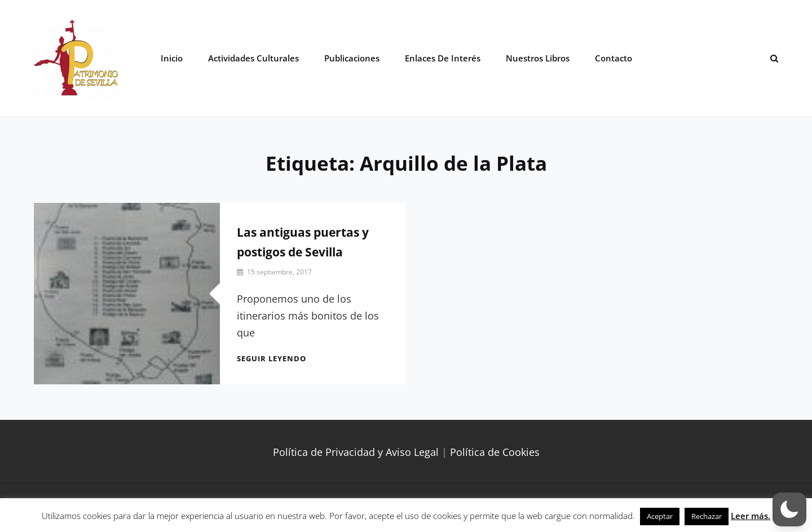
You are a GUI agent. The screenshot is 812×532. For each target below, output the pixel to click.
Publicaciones (352, 58)
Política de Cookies (495, 452)
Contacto (614, 58)
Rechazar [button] (707, 516)
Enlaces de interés (443, 58)
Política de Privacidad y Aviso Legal (356, 452)
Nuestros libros (538, 58)
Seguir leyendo (272, 358)
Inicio (172, 58)
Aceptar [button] (660, 516)
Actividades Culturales (253, 58)
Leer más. (751, 516)
